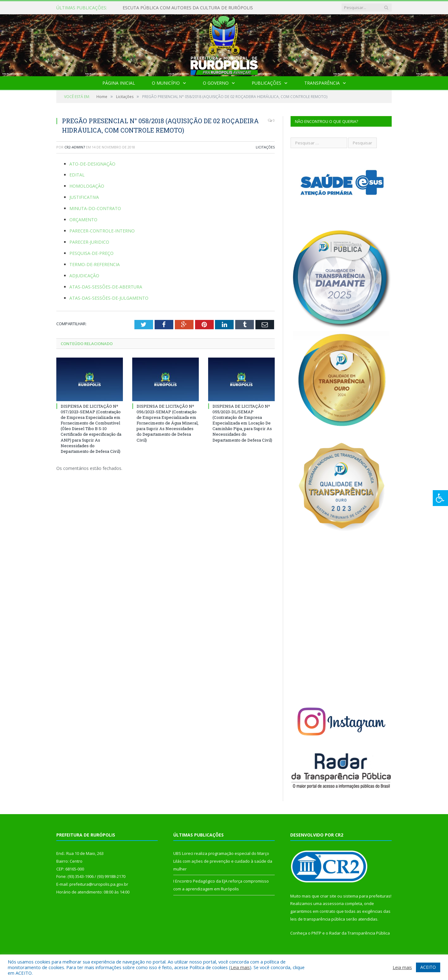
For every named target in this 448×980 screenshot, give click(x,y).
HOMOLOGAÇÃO (87, 186)
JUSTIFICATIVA (84, 197)
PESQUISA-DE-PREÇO (91, 253)
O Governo (216, 83)
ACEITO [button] (428, 967)
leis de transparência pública (318, 919)
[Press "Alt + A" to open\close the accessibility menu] (440, 498)
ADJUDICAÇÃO (84, 276)
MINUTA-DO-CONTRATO (95, 208)
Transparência (322, 83)
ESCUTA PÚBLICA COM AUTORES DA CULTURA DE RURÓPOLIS (188, 8)
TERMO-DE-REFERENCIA (95, 264)
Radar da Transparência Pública (359, 933)
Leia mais (240, 967)
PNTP (316, 933)
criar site (328, 896)
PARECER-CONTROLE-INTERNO (102, 231)
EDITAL (77, 175)
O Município (166, 83)
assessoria (333, 903)
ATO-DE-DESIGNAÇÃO (92, 164)
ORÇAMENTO (83, 220)
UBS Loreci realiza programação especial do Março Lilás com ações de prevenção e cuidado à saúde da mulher (223, 861)
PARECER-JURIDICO (89, 242)
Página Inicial (119, 83)
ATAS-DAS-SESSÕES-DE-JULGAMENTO (109, 298)
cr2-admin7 (75, 147)
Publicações (266, 83)
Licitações (265, 147)
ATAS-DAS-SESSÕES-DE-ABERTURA (106, 287)
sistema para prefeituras (367, 896)
